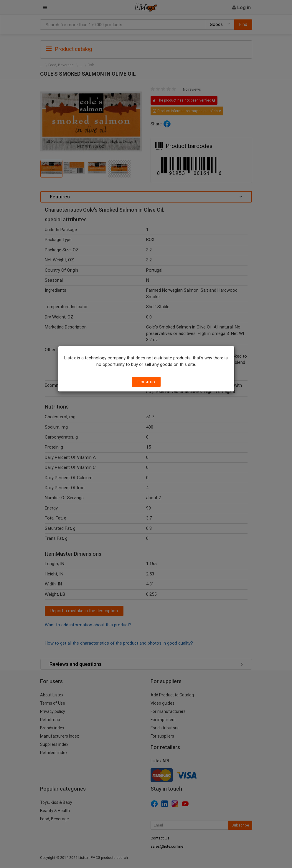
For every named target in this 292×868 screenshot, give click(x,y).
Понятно (146, 382)
